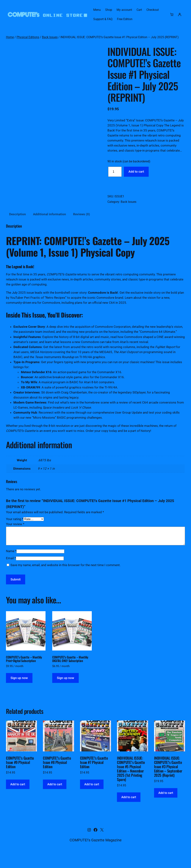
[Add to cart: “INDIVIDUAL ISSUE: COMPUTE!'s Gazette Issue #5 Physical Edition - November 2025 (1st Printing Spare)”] (129, 808)
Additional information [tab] (50, 225)
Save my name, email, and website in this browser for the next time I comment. (65, 575)
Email (11, 569)
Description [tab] (18, 225)
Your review (15, 535)
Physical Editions (28, 37)
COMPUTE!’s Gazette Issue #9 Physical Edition (20, 773)
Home (10, 37)
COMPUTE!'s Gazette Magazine (96, 850)
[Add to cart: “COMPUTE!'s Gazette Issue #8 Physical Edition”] (55, 795)
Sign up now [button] (19, 688)
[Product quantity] (115, 172)
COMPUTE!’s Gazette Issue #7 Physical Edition (94, 773)
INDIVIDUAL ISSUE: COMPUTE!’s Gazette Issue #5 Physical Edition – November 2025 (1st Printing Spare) (131, 779)
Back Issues (50, 37)
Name (11, 562)
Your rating (15, 530)
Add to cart (136, 172)
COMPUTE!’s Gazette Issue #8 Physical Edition (57, 773)
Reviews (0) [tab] (82, 225)
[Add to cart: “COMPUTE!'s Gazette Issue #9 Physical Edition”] (18, 795)
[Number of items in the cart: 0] (172, 14)
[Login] (180, 14)
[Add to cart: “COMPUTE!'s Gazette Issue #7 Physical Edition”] (92, 795)
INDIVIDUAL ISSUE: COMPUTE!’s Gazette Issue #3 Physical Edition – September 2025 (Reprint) (168, 777)
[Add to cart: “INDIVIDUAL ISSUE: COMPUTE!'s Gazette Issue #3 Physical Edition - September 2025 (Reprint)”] (166, 803)
